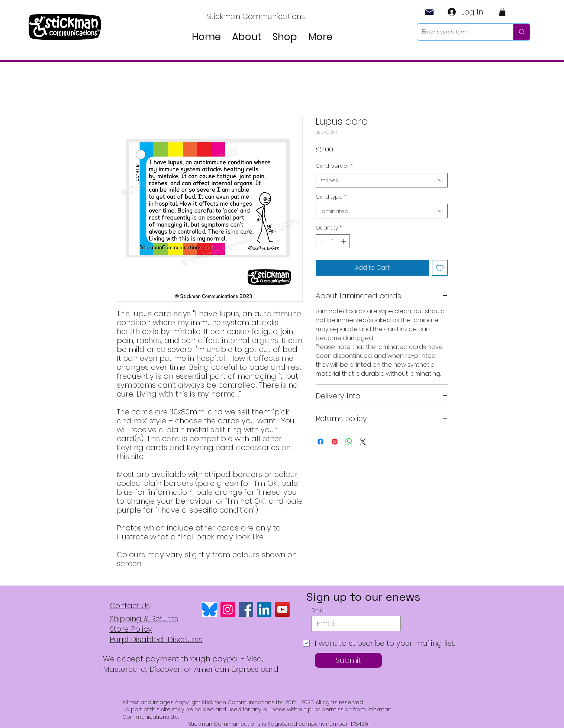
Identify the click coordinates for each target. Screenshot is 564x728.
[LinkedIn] (264, 610)
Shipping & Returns (144, 619)
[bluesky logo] (210, 610)
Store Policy (131, 629)
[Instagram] (228, 610)
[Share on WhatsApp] (349, 442)
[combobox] (382, 180)
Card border (334, 166)
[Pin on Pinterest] (335, 442)
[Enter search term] (460, 32)
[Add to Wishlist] (440, 268)
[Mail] (430, 12)
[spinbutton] (333, 241)
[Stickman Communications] (257, 16)
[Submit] (348, 660)
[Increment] (344, 241)
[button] (502, 12)
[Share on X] (363, 442)
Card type (331, 197)
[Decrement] (321, 241)
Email (319, 610)
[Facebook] (246, 610)
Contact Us (130, 606)
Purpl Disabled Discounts (156, 639)
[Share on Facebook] (320, 442)
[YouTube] (282, 610)
